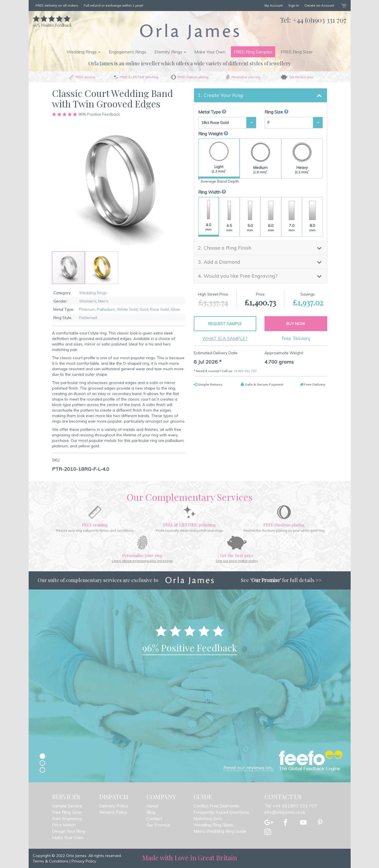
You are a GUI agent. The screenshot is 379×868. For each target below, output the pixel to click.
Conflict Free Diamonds (216, 806)
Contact (154, 818)
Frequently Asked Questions (221, 812)
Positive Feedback (52, 22)
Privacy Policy (84, 861)
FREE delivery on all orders (57, 5)
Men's (103, 301)
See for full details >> (281, 580)
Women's (88, 301)
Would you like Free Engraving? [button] (241, 276)
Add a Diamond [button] (222, 262)
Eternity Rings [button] (170, 52)
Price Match (64, 825)
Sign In (294, 5)
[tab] (261, 95)
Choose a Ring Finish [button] (227, 248)
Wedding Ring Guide (213, 825)
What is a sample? (225, 338)
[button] (102, 268)
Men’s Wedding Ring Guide (220, 831)
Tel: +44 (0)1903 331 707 (291, 806)
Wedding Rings (93, 293)
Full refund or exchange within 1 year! (113, 5)
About (152, 806)
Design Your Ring (69, 831)
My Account (274, 5)
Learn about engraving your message (142, 561)
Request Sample (225, 324)
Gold (144, 309)
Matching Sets (208, 818)
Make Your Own (210, 52)
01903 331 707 (245, 371)
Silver (175, 309)
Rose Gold (159, 309)
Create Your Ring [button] (223, 95)
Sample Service (67, 806)
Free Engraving (67, 818)
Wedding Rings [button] (84, 52)
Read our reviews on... (249, 768)
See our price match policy (237, 561)
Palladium (106, 309)
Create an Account (319, 5)
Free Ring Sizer (67, 812)
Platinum (87, 309)
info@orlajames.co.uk (285, 812)
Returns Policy (113, 812)
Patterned (88, 318)
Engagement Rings (127, 52)
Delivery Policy (114, 806)
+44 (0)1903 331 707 (320, 20)
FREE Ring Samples (253, 52)
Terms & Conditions (51, 861)
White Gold (127, 309)
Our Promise (158, 825)
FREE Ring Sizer (297, 52)
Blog (151, 812)
